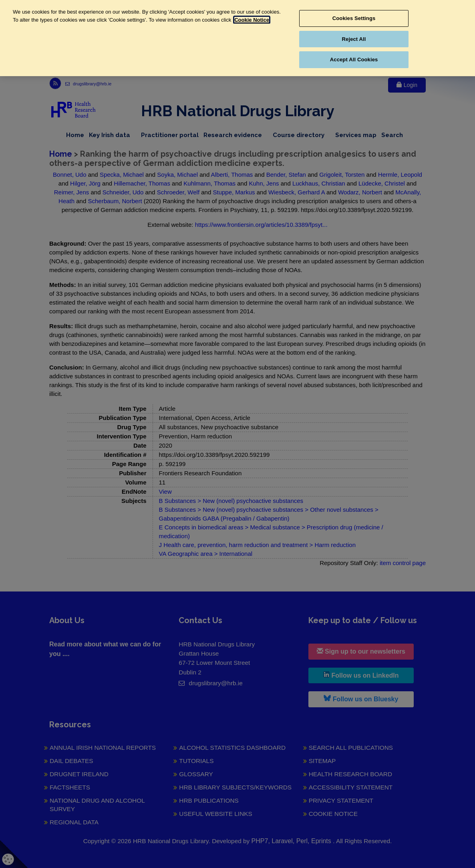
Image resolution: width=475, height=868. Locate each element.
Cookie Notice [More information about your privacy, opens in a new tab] (252, 20)
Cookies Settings (354, 18)
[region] (238, 38)
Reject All (354, 39)
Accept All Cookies (354, 60)
